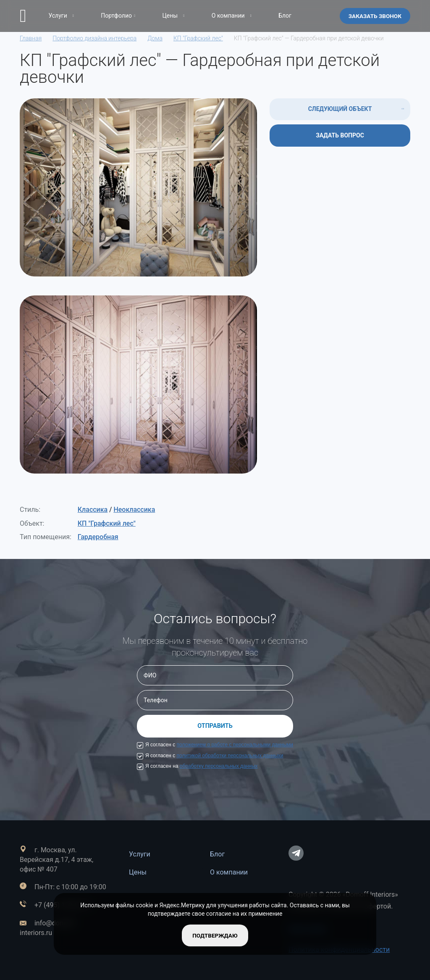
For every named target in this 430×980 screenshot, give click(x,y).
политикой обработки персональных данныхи (230, 756)
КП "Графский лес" (107, 523)
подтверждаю (215, 935)
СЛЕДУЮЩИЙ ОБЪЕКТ (340, 109)
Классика (93, 510)
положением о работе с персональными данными (235, 745)
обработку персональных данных (219, 766)
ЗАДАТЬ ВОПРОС (340, 135)
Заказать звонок (374, 16)
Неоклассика (134, 510)
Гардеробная (98, 537)
